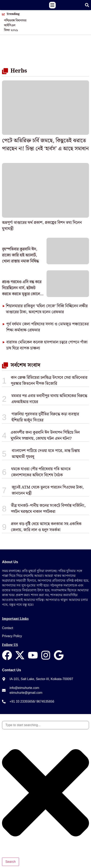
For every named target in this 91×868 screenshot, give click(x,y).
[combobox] (45, 725)
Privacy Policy (12, 636)
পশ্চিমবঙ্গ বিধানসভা (15, 21)
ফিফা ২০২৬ (11, 30)
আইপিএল (10, 26)
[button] (52, 5)
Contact (8, 628)
